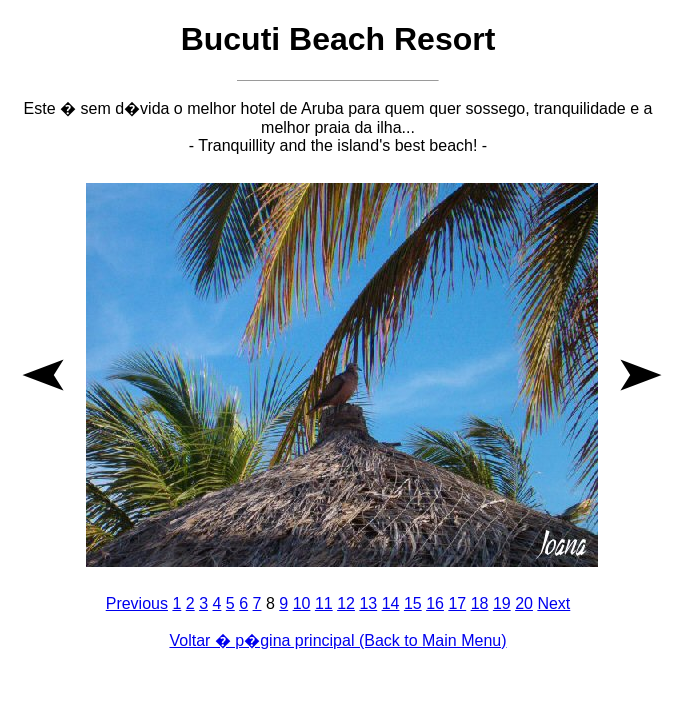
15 (413, 603)
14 (391, 603)
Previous (137, 603)
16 (435, 603)
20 (524, 603)
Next (553, 603)
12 (346, 603)
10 (302, 603)
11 (324, 603)
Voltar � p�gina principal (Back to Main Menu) (337, 640)
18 (480, 603)
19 (502, 603)
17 (457, 603)
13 (368, 603)
